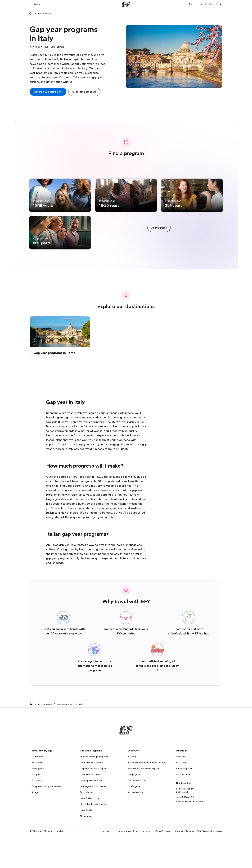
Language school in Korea (93, 820)
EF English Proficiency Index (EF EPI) (147, 796)
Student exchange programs (94, 790)
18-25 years (38, 802)
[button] (35, 4)
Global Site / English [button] (41, 865)
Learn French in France (91, 796)
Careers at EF (183, 808)
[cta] (48, 92)
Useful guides (135, 820)
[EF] (126, 4)
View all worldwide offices (190, 835)
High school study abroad (93, 838)
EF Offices (182, 796)
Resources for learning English (143, 802)
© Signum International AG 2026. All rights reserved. (199, 865)
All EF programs (184, 802)
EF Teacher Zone (137, 814)
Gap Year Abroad (42, 13)
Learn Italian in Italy (90, 832)
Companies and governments (46, 820)
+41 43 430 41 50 (185, 831)
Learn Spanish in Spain (91, 814)
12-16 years (37, 790)
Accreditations (136, 826)
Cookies (147, 865)
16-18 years (37, 796)
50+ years (37, 814)
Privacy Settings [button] (163, 865)
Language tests (136, 808)
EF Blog (132, 790)
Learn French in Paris (90, 808)
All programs (86, 850)
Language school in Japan (93, 802)
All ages (36, 826)
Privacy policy (106, 865)
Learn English (86, 844)
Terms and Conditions (128, 865)
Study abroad (87, 826)
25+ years (37, 808)
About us (181, 790)
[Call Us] (211, 4)
